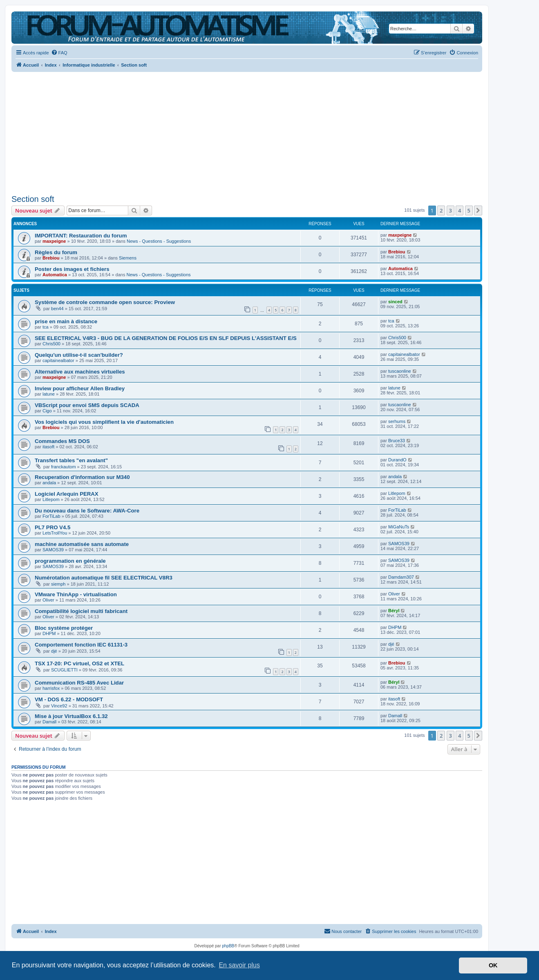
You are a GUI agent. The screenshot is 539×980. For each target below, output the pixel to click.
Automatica (55, 275)
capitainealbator (58, 360)
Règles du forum (56, 252)
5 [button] (469, 210)
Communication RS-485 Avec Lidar (79, 683)
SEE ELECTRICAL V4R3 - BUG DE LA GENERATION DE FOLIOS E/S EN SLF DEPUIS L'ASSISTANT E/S (166, 338)
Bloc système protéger (64, 628)
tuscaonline (400, 371)
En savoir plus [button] (239, 965)
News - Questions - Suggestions (159, 241)
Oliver (48, 600)
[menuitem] (59, 53)
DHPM (49, 633)
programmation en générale (70, 561)
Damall (49, 722)
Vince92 (59, 706)
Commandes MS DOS (62, 441)
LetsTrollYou (55, 533)
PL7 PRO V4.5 (53, 527)
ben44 (57, 309)
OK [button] (493, 965)
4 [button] (460, 210)
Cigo (47, 411)
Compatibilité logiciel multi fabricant (81, 611)
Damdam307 (401, 577)
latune (49, 394)
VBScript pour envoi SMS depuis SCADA (87, 405)
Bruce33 (397, 441)
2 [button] (441, 210)
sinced (395, 302)
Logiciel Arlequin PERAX (67, 494)
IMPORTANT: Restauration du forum (81, 236)
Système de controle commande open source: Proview (105, 302)
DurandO (397, 460)
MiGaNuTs (399, 527)
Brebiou (51, 258)
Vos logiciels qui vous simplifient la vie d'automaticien (104, 422)
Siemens (128, 258)
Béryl (394, 611)
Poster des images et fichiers (72, 269)
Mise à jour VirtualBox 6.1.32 (71, 716)
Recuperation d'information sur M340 (82, 477)
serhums (397, 421)
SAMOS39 (53, 550)
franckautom (64, 467)
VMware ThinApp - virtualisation (76, 594)
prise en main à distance (66, 321)
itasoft (48, 447)
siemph (58, 584)
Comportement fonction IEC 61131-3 (81, 645)
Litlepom (51, 499)
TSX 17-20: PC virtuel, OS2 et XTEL (79, 663)
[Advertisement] (247, 131)
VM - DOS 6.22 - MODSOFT (69, 699)
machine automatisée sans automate (82, 544)
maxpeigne (54, 241)
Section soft (33, 199)
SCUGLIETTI (64, 670)
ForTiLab (51, 516)
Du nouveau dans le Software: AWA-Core (87, 511)
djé (54, 651)
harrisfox (51, 688)
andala (49, 483)
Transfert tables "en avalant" (71, 460)
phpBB (228, 946)
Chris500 (51, 344)
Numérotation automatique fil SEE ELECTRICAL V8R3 (104, 578)
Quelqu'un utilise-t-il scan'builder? (79, 355)
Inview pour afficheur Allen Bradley (80, 388)
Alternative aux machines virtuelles (80, 372)
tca (46, 327)
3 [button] (451, 210)
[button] (478, 210)
